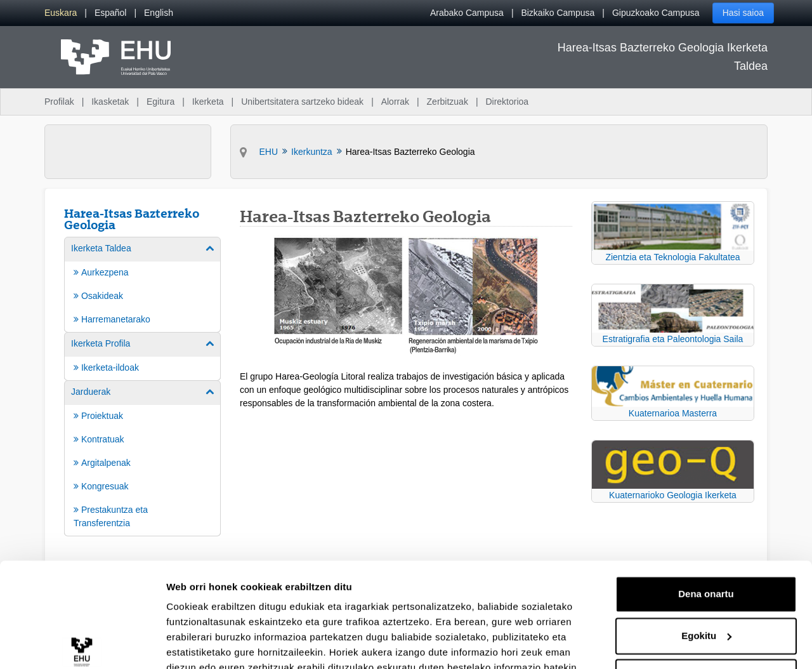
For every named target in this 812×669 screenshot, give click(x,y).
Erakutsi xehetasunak (216, 644)
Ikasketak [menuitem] (110, 102)
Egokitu (706, 561)
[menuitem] (61, 13)
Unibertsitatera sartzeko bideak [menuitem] (302, 102)
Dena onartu (706, 520)
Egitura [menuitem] (160, 102)
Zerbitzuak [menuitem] (448, 102)
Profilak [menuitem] (59, 102)
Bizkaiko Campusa (558, 13)
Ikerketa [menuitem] (208, 102)
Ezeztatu (706, 603)
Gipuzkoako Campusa (656, 13)
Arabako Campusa (467, 13)
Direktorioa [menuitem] (507, 102)
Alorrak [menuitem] (395, 102)
